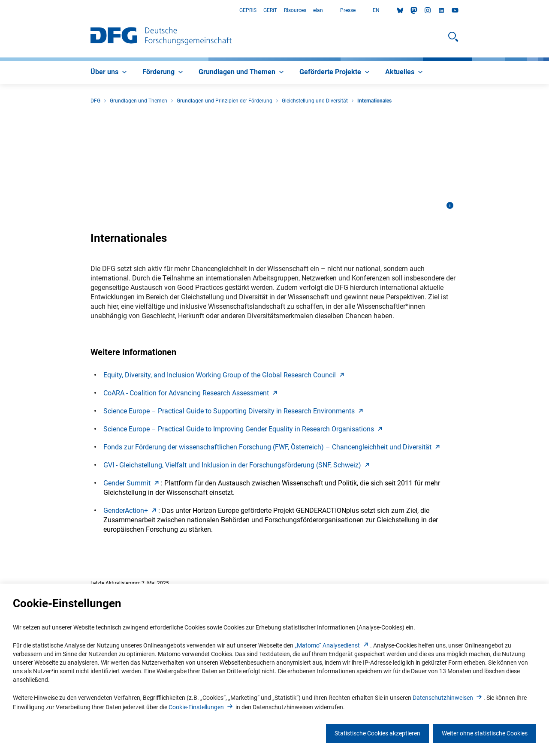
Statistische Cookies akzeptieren (377, 733)
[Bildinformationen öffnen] (450, 205)
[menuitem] (110, 72)
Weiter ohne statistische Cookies (485, 733)
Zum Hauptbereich (0, 11)
